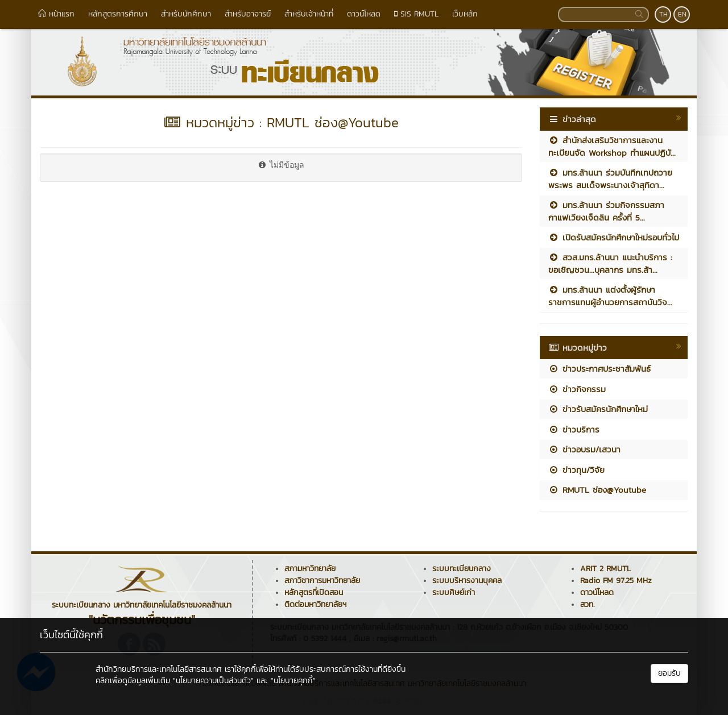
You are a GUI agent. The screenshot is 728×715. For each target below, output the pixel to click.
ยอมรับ (669, 673)
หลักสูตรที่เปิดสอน (314, 593)
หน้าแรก (56, 14)
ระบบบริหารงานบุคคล (467, 581)
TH (663, 14)
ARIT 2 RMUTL (605, 569)
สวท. (587, 604)
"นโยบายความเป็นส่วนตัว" (213, 681)
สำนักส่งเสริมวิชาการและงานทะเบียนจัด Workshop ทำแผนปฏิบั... (612, 146)
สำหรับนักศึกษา (186, 14)
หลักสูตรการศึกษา (118, 14)
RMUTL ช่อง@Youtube (597, 490)
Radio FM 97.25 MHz (616, 581)
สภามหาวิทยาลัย (310, 569)
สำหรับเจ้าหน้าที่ (309, 14)
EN (682, 14)
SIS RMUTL (416, 14)
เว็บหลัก (465, 14)
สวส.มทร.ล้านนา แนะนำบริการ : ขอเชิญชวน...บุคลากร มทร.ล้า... (610, 263)
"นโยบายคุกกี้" (293, 681)
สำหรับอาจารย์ (248, 14)
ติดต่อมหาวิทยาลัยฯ (315, 604)
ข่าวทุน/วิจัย (576, 470)
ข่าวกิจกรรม (577, 389)
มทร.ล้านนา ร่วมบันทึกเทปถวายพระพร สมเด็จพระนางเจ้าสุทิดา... (610, 178)
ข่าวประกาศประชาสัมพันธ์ (599, 369)
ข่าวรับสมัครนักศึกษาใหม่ (598, 409)
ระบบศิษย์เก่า (454, 593)
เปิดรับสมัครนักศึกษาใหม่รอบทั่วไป (614, 237)
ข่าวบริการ (574, 429)
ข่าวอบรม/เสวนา (584, 449)
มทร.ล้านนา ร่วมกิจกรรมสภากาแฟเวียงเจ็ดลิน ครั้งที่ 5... (606, 211)
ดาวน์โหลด (364, 14)
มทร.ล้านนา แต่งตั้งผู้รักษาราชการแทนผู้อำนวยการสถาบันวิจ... (610, 296)
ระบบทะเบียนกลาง (462, 569)
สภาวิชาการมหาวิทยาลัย (322, 581)
